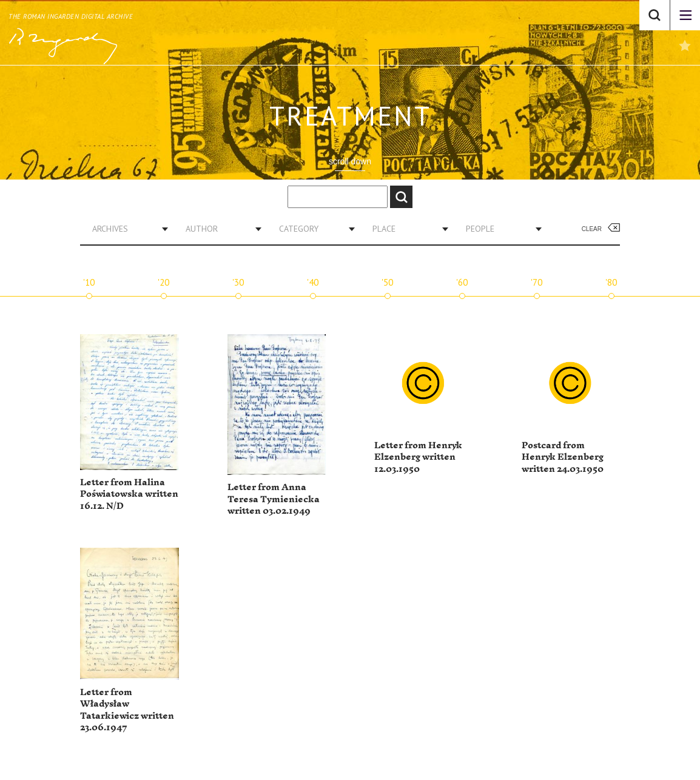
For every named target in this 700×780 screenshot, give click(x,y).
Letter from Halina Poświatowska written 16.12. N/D (129, 494)
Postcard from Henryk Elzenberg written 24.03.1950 (563, 457)
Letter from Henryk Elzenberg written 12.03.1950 (418, 457)
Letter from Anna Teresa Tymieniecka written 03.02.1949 (274, 499)
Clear (592, 229)
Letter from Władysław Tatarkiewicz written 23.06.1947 (127, 710)
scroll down (350, 161)
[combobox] (126, 229)
